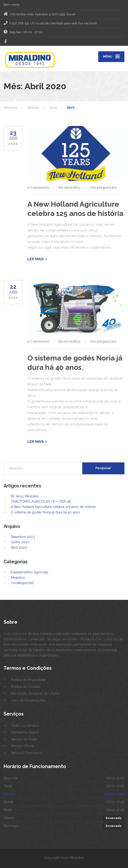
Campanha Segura (25, 732)
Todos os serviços (25, 726)
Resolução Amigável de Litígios (35, 693)
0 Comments (38, 188)
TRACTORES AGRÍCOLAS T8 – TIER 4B (41, 502)
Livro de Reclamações (28, 700)
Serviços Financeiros (27, 753)
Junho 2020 (20, 542)
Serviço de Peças (24, 739)
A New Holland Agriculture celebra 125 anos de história (53, 507)
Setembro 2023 (23, 537)
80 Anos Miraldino (25, 496)
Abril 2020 (19, 548)
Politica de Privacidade (28, 680)
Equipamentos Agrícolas (30, 572)
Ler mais (36, 259)
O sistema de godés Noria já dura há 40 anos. (46, 512)
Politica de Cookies (26, 687)
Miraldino (18, 578)
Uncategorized (103, 188)
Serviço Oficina (22, 746)
